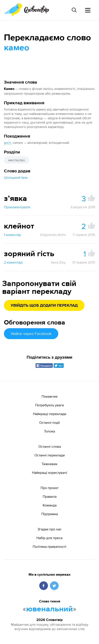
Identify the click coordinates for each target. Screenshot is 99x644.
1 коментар (12, 235)
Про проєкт (49, 488)
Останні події (50, 422)
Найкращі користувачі (50, 472)
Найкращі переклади (50, 414)
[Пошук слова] (74, 10)
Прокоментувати (17, 207)
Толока (49, 431)
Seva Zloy (58, 262)
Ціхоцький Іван (16, 177)
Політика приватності (49, 546)
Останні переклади (50, 455)
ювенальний (49, 609)
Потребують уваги (49, 405)
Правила (50, 496)
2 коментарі (13, 262)
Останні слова (50, 446)
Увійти (31, 334)
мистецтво (17, 160)
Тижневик (49, 464)
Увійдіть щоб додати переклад (44, 306)
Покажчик (50, 396)
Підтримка (50, 514)
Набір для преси (49, 538)
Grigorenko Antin (53, 235)
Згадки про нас (49, 529)
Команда (50, 505)
